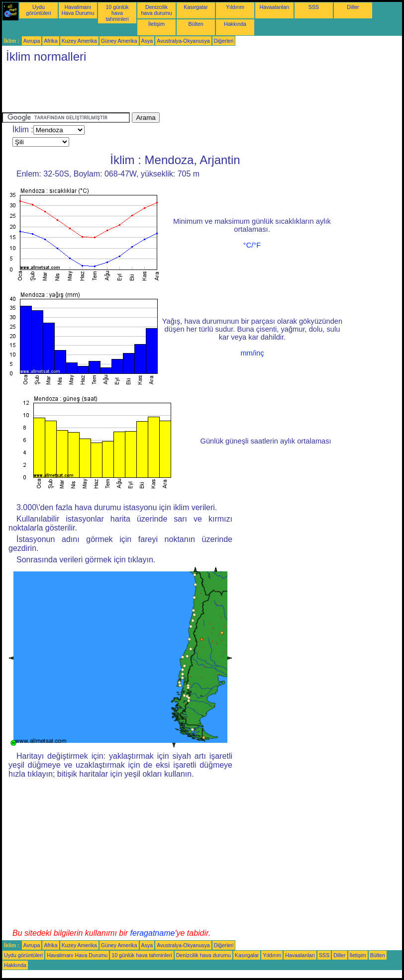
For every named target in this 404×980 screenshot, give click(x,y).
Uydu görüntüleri (38, 10)
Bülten (196, 24)
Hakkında (235, 24)
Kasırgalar (196, 7)
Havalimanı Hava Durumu (78, 10)
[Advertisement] (183, 90)
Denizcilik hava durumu (156, 10)
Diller (353, 7)
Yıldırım (235, 7)
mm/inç (252, 353)
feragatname (153, 933)
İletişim (156, 24)
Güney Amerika (119, 41)
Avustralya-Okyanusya (183, 41)
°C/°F (252, 245)
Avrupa (32, 41)
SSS (314, 7)
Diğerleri (224, 41)
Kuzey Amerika (79, 41)
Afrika (50, 41)
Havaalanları (275, 7)
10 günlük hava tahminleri (117, 13)
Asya (147, 41)
